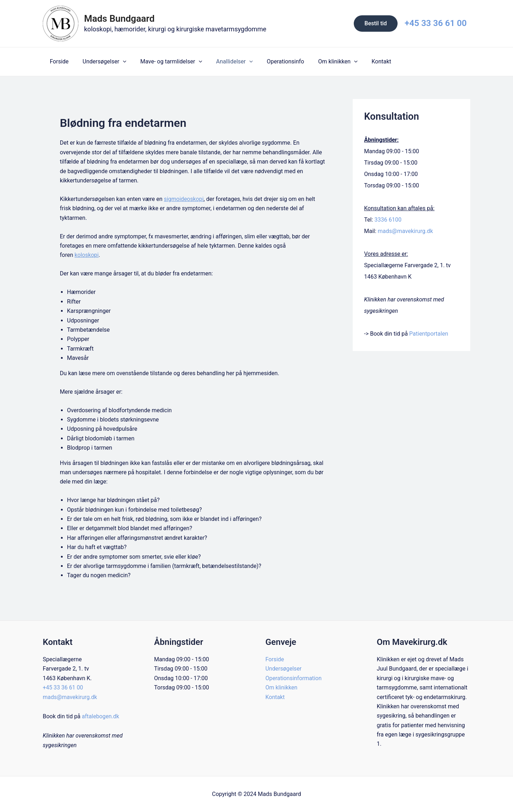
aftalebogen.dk (101, 716)
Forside (58, 61)
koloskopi (87, 255)
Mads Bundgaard (119, 19)
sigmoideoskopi (184, 199)
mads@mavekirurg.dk (405, 231)
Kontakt (364, 61)
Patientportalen (429, 334)
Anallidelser (225, 62)
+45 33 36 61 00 (436, 23)
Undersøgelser (101, 62)
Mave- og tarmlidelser (164, 62)
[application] (119, 62)
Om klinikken (324, 62)
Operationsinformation (294, 678)
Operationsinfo (274, 61)
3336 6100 (388, 220)
